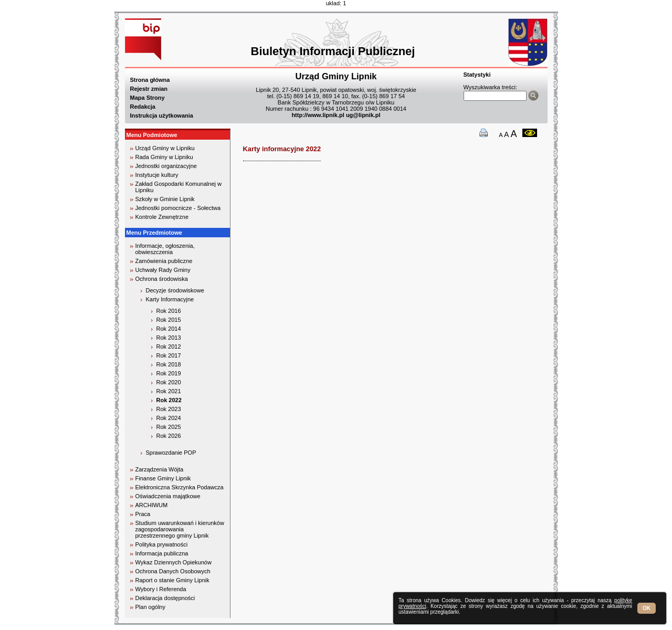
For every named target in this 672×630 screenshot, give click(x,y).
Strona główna (150, 80)
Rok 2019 (169, 373)
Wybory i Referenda (161, 589)
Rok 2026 (169, 436)
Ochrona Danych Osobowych (173, 571)
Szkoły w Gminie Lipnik (165, 199)
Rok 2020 (169, 382)
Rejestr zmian (149, 89)
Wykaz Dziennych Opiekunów (174, 562)
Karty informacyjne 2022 (282, 149)
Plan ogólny (151, 607)
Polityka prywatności (162, 544)
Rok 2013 (169, 338)
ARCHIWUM (152, 505)
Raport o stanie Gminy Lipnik (172, 580)
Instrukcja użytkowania (162, 115)
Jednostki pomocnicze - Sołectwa (178, 208)
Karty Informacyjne (170, 299)
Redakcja (143, 107)
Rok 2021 (169, 391)
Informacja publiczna (162, 553)
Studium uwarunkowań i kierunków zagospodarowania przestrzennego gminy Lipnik (180, 529)
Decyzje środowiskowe (175, 290)
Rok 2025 (169, 427)
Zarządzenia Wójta (160, 469)
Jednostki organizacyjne (166, 166)
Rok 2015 (169, 320)
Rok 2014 (169, 329)
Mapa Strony (148, 98)
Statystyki (477, 75)
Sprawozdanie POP (171, 453)
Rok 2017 (169, 355)
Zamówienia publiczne (164, 261)
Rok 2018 (169, 364)
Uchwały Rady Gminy (163, 270)
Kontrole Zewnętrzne (162, 217)
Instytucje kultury (157, 175)
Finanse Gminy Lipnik (163, 478)
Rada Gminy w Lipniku (164, 157)
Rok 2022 (169, 400)
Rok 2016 (169, 311)
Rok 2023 (169, 409)
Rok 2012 (169, 346)
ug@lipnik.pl (363, 115)
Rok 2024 (169, 418)
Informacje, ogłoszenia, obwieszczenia (165, 249)
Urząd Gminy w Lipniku (165, 148)
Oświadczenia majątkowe (168, 496)
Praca (143, 514)
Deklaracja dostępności (165, 598)
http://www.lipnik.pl (318, 115)
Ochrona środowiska (162, 279)
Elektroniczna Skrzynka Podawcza (180, 487)
